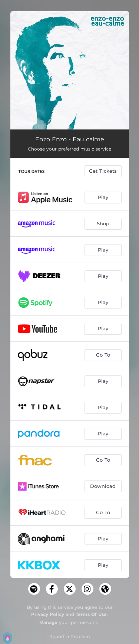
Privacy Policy (48, 614)
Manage (48, 622)
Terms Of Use (91, 614)
